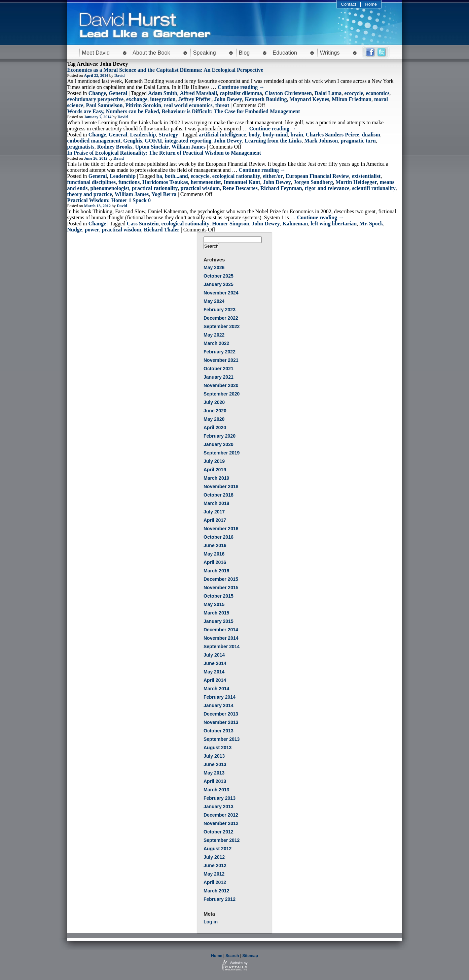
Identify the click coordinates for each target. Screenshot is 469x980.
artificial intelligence (222, 135)
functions (129, 182)
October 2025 (219, 276)
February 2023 (220, 310)
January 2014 (219, 705)
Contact (349, 4)
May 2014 (214, 672)
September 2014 (222, 646)
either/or (273, 176)
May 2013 (214, 773)
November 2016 (221, 529)
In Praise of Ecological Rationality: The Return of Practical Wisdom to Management (164, 153)
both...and (176, 176)
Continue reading (241, 87)
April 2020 (215, 428)
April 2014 (215, 680)
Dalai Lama (328, 93)
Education (285, 53)
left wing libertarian (334, 224)
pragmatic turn (358, 141)
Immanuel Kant (242, 182)
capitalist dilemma (241, 93)
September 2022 (222, 326)
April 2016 (215, 562)
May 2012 (214, 874)
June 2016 (215, 545)
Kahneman (295, 224)
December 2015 (221, 579)
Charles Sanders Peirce (333, 135)
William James (188, 147)
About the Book (151, 53)
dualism (371, 135)
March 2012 (216, 891)
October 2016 (219, 537)
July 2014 (214, 655)
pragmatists (81, 147)
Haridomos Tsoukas (165, 182)
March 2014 (216, 689)
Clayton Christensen (288, 93)
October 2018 (219, 495)
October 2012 (219, 832)
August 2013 (218, 748)
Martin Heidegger (356, 182)
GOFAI (153, 141)
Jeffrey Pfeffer (195, 99)
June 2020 (215, 411)
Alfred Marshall (199, 93)
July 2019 (214, 461)
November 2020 (221, 385)
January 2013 (219, 807)
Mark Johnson (321, 141)
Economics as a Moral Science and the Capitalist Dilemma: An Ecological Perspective (165, 70)
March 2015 (216, 613)
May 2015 (214, 604)
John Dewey (228, 99)
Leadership (143, 135)
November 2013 (221, 722)
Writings (330, 53)
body (254, 135)
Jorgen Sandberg (313, 182)
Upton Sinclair (152, 147)
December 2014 (221, 630)
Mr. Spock (371, 224)
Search (232, 956)
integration (163, 99)
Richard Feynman (281, 188)
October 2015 (219, 596)
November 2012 (221, 823)
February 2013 (220, 798)
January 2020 (219, 444)
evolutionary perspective (96, 99)
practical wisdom (200, 188)
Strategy (169, 135)
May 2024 (214, 301)
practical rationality (155, 188)
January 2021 (219, 377)
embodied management (94, 141)
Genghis (133, 141)
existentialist (366, 176)
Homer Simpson (230, 224)
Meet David (96, 53)
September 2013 (222, 739)
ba (159, 176)
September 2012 (222, 840)
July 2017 (214, 512)
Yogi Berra (164, 194)
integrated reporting (188, 141)
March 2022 (216, 343)
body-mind (275, 135)
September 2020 (222, 394)
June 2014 (215, 663)
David (120, 75)
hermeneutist (206, 182)
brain (297, 135)
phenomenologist (110, 188)
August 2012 (218, 849)
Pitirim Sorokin (143, 105)
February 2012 (220, 899)
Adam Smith (163, 93)
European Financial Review (317, 176)
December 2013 (221, 714)
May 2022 (214, 335)
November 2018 (221, 486)
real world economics (188, 105)
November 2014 (221, 638)
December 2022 (221, 318)
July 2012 (214, 857)
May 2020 (214, 419)
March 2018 (216, 503)
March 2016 (216, 571)
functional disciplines (92, 182)
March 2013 (216, 790)
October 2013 (219, 731)
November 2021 (221, 360)
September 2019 (222, 453)
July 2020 (214, 402)
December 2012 (221, 815)
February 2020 (220, 436)
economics (377, 93)
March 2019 (216, 478)
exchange (137, 99)
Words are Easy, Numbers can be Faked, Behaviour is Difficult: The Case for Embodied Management (184, 111)
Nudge (75, 230)
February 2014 (220, 697)
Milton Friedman (352, 99)
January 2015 (219, 621)
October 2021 (219, 369)
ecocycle (354, 93)
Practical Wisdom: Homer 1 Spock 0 (109, 200)
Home (371, 4)
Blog (244, 53)
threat (222, 105)
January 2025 (219, 284)
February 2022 (220, 352)
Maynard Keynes (309, 99)
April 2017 (215, 520)
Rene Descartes (240, 188)
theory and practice (90, 194)
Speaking (205, 53)
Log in (211, 922)
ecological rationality (236, 176)
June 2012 (215, 865)
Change (97, 93)
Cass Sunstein (143, 224)
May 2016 (214, 554)
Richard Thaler (161, 230)
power (92, 230)
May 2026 (214, 267)
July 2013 (214, 756)
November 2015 (221, 588)
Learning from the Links (273, 141)
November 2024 (221, 293)
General (118, 93)
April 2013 (215, 781)
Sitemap (250, 956)
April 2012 (215, 882)
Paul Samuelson (104, 105)
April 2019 (215, 470)
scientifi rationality (374, 188)
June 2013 (215, 764)
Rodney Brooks (115, 147)
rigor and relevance (327, 188)
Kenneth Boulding (266, 99)
